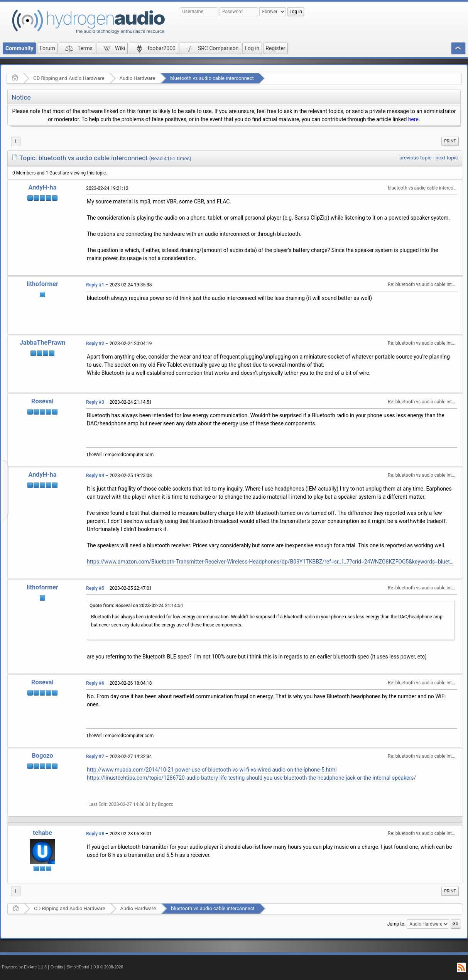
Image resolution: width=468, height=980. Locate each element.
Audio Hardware (138, 78)
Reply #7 (95, 757)
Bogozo (42, 756)
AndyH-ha (43, 187)
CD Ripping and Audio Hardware (69, 78)
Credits (57, 967)
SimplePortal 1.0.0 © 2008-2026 (95, 967)
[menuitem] (450, 141)
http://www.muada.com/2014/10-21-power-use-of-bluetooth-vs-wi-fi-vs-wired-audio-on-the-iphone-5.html (212, 770)
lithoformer (42, 284)
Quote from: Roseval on (136, 606)
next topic (447, 158)
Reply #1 (95, 285)
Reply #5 (95, 588)
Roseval (42, 401)
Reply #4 (95, 476)
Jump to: (396, 924)
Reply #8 (95, 834)
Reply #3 (95, 402)
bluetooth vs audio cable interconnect (212, 78)
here (413, 119)
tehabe (42, 833)
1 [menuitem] (16, 141)
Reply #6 (95, 683)
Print (450, 141)
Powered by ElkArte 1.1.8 (24, 967)
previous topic (415, 158)
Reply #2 (95, 344)
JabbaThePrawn (43, 343)
